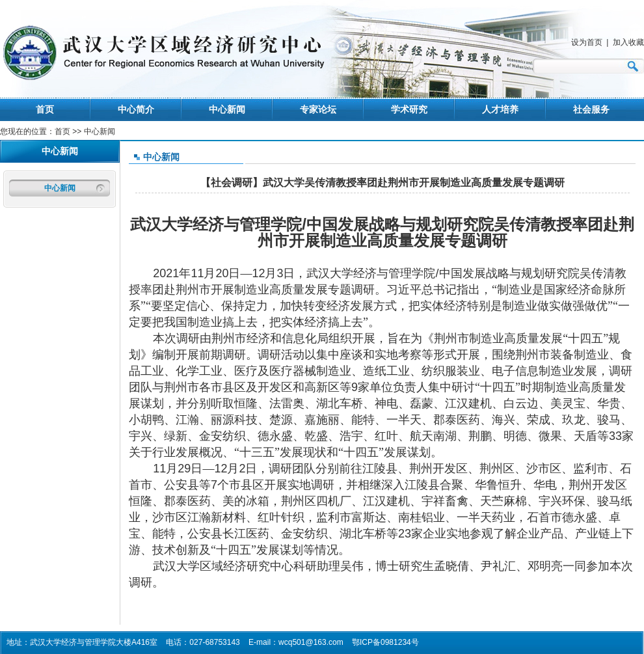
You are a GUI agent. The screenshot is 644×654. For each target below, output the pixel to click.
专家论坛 (318, 109)
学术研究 (409, 109)
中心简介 (136, 109)
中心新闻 (227, 109)
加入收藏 (628, 42)
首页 (45, 109)
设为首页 (587, 42)
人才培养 (500, 109)
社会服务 (591, 109)
